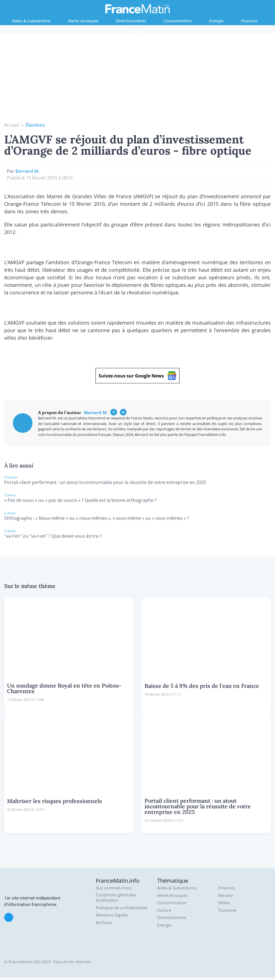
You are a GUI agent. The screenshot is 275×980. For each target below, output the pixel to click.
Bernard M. (27, 171)
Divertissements (131, 21)
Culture (164, 910)
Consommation (178, 21)
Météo (224, 903)
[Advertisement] (138, 80)
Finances (249, 21)
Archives (104, 923)
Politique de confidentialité (122, 908)
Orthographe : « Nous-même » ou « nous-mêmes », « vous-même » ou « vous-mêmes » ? (97, 518)
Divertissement (172, 918)
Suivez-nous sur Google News (137, 376)
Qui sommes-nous (114, 888)
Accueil (12, 125)
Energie (216, 21)
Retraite (138, 33)
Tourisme (227, 910)
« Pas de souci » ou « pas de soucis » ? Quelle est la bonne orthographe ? (80, 500)
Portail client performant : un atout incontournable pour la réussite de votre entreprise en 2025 (105, 482)
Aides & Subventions (31, 21)
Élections (35, 125)
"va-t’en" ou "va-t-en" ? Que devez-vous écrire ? (53, 536)
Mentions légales (112, 915)
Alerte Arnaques (83, 21)
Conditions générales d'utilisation (116, 898)
